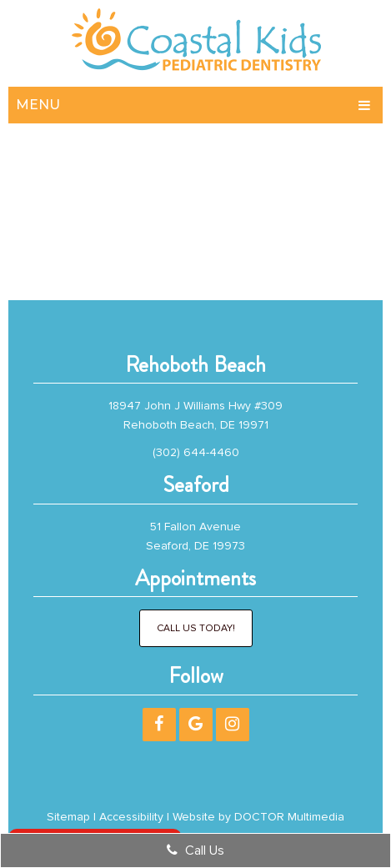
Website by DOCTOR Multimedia (258, 817)
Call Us (195, 850)
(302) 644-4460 (196, 452)
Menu (38, 105)
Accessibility (131, 817)
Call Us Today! (196, 628)
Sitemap (68, 817)
